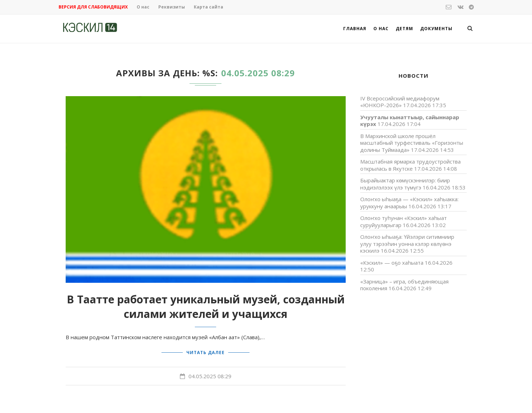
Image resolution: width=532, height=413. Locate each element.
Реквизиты (172, 7)
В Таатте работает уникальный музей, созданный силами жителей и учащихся (206, 307)
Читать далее (205, 352)
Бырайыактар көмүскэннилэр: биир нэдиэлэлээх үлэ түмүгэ (405, 184)
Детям (404, 29)
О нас (143, 7)
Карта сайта (209, 7)
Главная (355, 29)
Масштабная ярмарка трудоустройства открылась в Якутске (410, 165)
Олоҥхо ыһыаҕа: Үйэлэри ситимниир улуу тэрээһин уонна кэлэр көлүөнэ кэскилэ (407, 244)
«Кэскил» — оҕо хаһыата (392, 263)
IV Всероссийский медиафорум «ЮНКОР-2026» (400, 102)
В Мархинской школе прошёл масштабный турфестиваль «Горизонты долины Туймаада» (412, 143)
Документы (436, 29)
